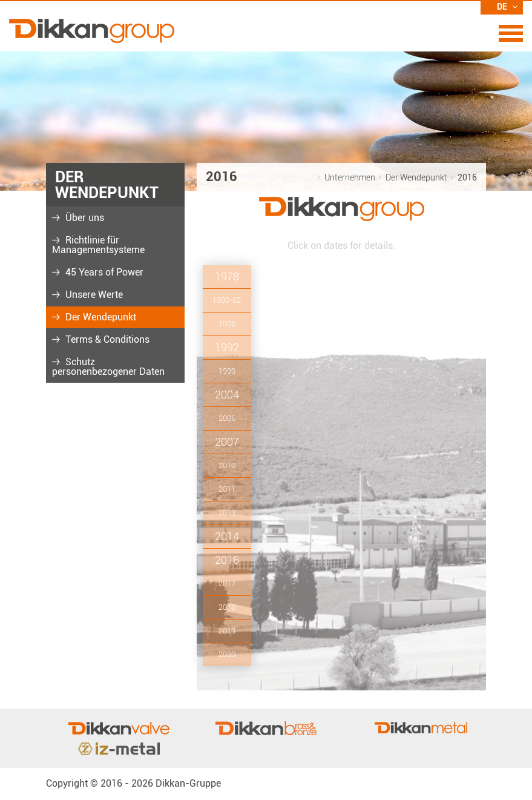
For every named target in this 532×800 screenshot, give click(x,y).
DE (507, 7)
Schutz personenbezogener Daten (108, 367)
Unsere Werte (93, 295)
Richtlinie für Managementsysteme (98, 245)
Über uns (84, 218)
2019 (227, 631)
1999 (227, 371)
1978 (227, 276)
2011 (227, 489)
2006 (227, 418)
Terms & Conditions (106, 339)
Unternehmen (350, 177)
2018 (227, 607)
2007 (227, 442)
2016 (227, 560)
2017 (227, 583)
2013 (227, 513)
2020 (227, 654)
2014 (227, 536)
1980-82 (227, 300)
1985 (227, 324)
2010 (227, 465)
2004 (227, 395)
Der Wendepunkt (100, 317)
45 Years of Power (103, 272)
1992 (227, 347)
